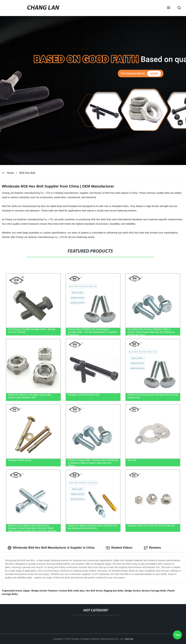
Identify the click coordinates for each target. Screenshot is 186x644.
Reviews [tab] (152, 548)
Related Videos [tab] (119, 548)
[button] (169, 8)
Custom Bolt (66, 591)
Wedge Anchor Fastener (44, 591)
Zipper (27, 591)
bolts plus (79, 591)
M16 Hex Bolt (27, 173)
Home (10, 173)
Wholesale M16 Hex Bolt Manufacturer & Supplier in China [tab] (51, 548)
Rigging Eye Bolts (114, 591)
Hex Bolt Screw (94, 591)
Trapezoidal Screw (12, 591)
